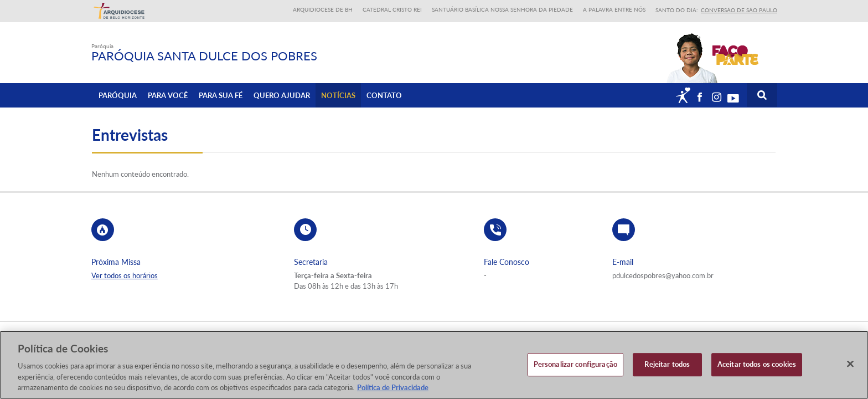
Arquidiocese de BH (323, 9)
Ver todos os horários (125, 275)
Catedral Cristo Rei (392, 9)
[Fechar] (850, 364)
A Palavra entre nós (614, 9)
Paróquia (118, 95)
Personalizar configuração (575, 364)
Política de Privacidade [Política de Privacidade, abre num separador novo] (393, 387)
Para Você (168, 95)
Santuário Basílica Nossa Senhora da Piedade (502, 9)
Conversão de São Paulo (739, 10)
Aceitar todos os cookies (757, 364)
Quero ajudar (282, 95)
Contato (384, 95)
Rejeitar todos (667, 364)
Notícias (338, 95)
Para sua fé (221, 95)
